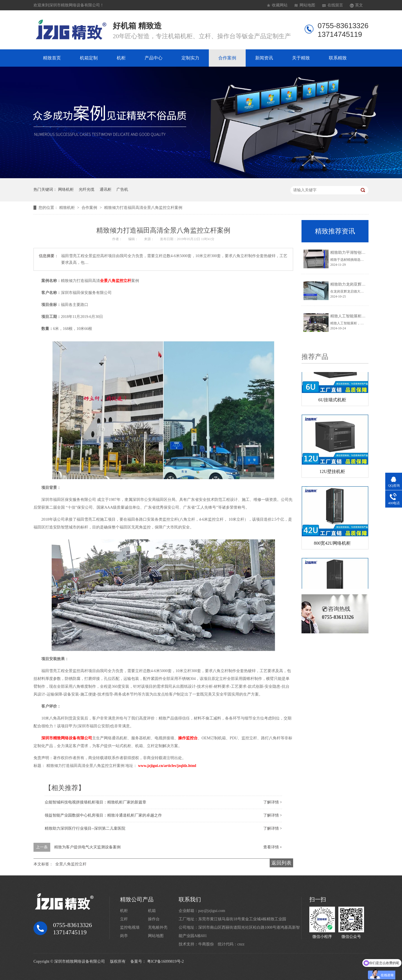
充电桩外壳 (158, 927)
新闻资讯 (264, 58)
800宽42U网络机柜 (332, 544)
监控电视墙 (130, 927)
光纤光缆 (87, 190)
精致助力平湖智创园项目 (352, 253)
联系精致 (338, 58)
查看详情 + (273, 847)
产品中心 (154, 58)
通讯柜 (106, 190)
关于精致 (301, 58)
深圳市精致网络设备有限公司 (67, 738)
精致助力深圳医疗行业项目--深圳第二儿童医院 (85, 828)
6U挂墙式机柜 (332, 401)
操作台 (154, 919)
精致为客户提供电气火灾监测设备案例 (87, 847)
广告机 (122, 190)
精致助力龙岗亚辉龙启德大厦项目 (360, 284)
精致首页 (52, 58)
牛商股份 (206, 944)
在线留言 (335, 5)
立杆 (124, 919)
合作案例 (227, 58)
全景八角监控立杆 (116, 281)
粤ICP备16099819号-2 (165, 961)
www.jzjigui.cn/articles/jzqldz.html (167, 766)
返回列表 (281, 863)
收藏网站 (280, 5)
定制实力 (190, 58)
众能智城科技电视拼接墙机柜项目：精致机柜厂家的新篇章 (95, 802)
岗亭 (124, 936)
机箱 (152, 911)
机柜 (121, 58)
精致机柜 (68, 208)
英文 (359, 5)
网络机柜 (66, 190)
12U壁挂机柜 (332, 473)
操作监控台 (188, 738)
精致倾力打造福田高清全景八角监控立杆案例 (143, 208)
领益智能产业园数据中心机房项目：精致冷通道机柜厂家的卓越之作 (103, 815)
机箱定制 (89, 58)
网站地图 (307, 5)
